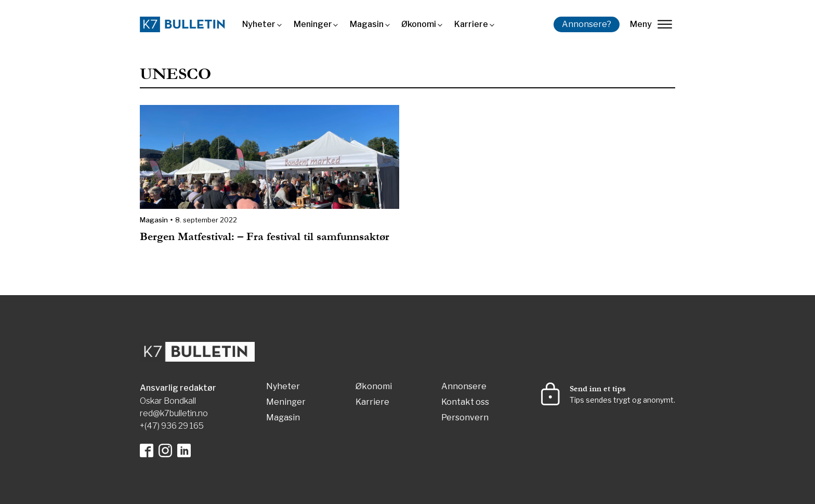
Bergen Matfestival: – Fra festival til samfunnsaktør (265, 237)
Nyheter (259, 24)
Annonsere (464, 387)
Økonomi (419, 24)
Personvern (465, 418)
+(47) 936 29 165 (172, 426)
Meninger (313, 24)
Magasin (367, 24)
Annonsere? (587, 24)
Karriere (471, 24)
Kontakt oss (465, 402)
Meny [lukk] (651, 24)
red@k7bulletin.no (174, 413)
